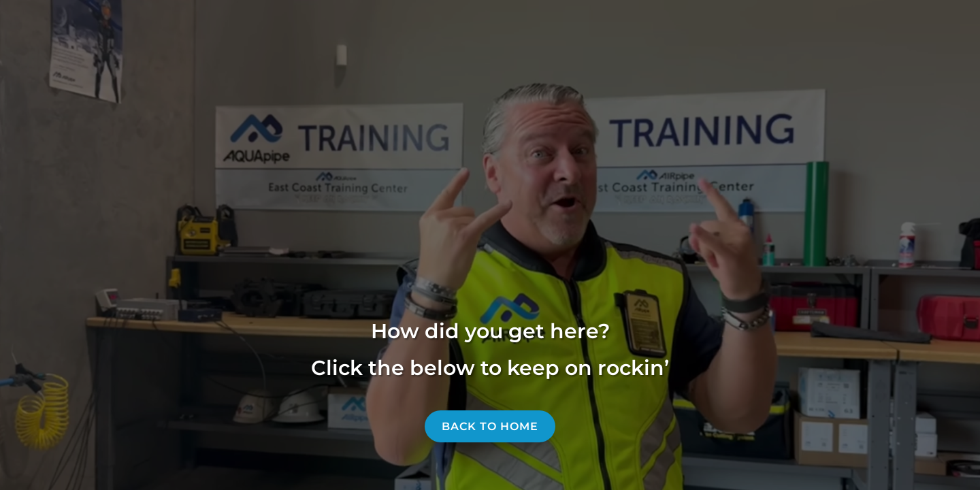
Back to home (490, 426)
